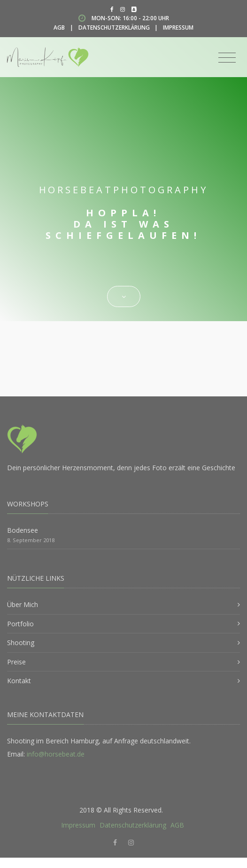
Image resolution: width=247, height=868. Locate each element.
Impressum (178, 28)
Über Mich (23, 604)
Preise (16, 662)
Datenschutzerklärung (114, 28)
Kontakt (19, 681)
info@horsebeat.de (56, 754)
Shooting (21, 643)
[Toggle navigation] (227, 58)
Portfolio (20, 624)
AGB (59, 28)
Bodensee (23, 530)
